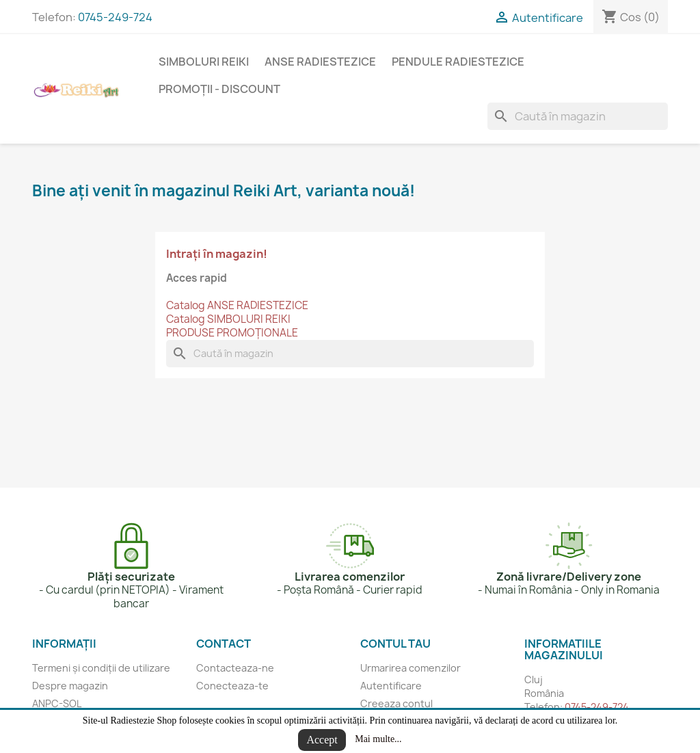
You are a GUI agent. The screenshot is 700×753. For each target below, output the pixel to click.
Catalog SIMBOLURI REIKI (228, 319)
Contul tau (395, 644)
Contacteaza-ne (235, 668)
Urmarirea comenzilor (410, 668)
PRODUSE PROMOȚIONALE (232, 333)
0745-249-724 (115, 17)
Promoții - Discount (219, 89)
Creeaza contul (396, 703)
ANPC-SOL (57, 703)
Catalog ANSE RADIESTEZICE (237, 305)
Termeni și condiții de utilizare (101, 668)
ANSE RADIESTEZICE (320, 62)
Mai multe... (378, 739)
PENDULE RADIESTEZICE (458, 62)
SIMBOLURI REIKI (204, 62)
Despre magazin (70, 686)
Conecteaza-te (232, 686)
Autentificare (391, 686)
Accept (322, 740)
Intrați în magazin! (217, 254)
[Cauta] (578, 116)
